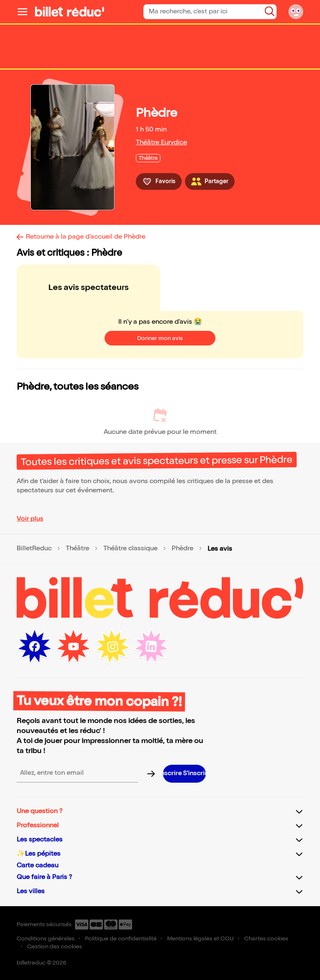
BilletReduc (34, 549)
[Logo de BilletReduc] (70, 12)
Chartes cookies (266, 938)
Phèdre (182, 549)
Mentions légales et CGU (200, 938)
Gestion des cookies (55, 946)
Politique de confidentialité (121, 938)
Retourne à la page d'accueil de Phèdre (86, 237)
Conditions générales (46, 938)
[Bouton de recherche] (270, 11)
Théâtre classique (130, 549)
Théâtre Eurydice (161, 142)
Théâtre (77, 549)
